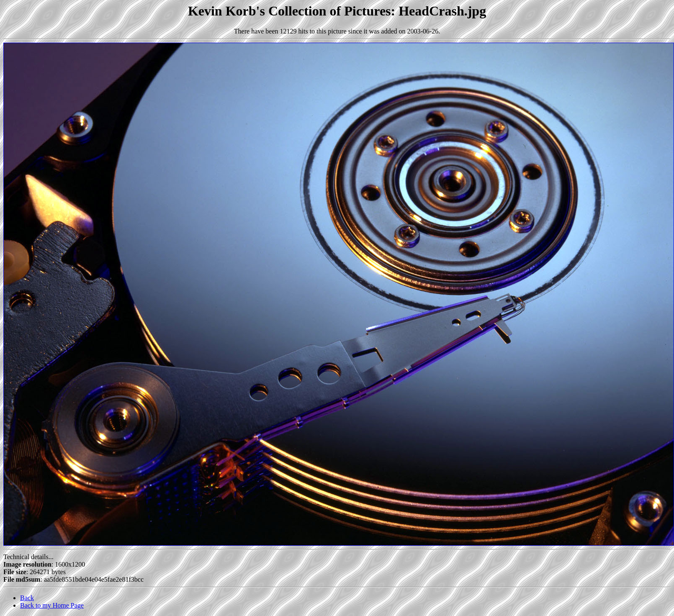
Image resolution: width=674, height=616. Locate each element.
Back (27, 598)
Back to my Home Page (52, 605)
